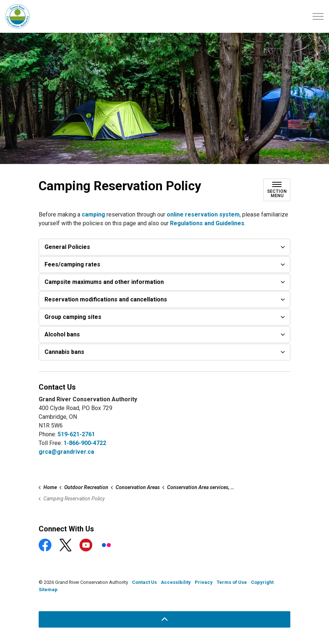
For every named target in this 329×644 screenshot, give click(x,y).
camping (94, 214)
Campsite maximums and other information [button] (104, 282)
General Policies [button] (67, 247)
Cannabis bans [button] (64, 352)
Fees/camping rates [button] (72, 264)
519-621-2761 (76, 434)
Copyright (262, 582)
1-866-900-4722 (85, 443)
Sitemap (48, 590)
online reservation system (203, 214)
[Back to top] (164, 619)
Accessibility (176, 582)
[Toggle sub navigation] (277, 190)
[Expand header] (318, 16)
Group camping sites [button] (73, 317)
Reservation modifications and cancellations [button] (106, 299)
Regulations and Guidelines (207, 223)
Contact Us (144, 582)
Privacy (204, 582)
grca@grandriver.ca (66, 452)
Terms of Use (232, 582)
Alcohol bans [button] (62, 334)
